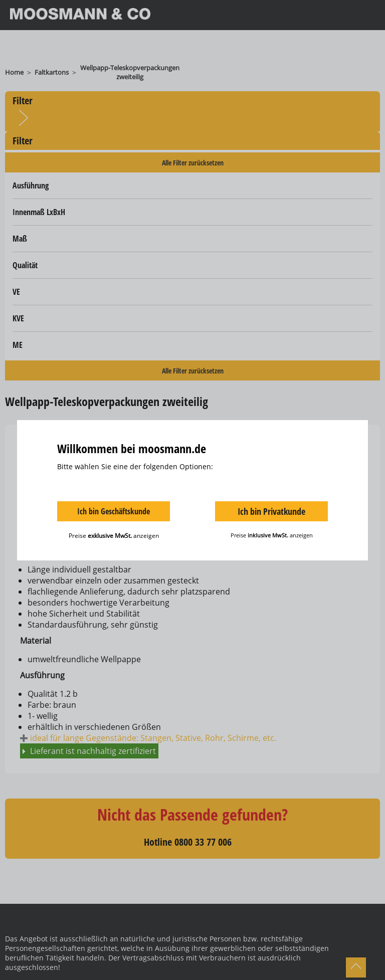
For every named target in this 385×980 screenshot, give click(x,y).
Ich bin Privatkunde (271, 511)
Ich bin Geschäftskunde (114, 511)
